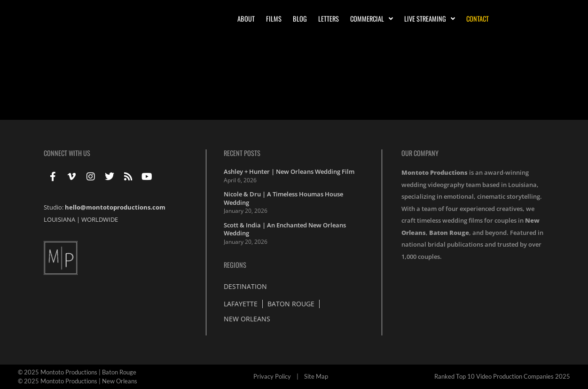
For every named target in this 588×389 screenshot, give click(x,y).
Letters (329, 19)
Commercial (372, 19)
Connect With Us (67, 153)
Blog (300, 19)
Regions (235, 265)
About (246, 19)
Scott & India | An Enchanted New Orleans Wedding (285, 229)
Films (274, 19)
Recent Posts (242, 153)
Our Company (420, 153)
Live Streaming (430, 19)
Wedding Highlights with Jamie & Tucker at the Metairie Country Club (172, 81)
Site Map (316, 376)
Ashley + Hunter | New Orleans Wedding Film (289, 171)
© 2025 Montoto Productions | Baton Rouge (77, 372)
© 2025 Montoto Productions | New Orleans (78, 381)
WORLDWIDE (100, 219)
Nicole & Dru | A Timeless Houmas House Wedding (283, 198)
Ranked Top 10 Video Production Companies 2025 (502, 376)
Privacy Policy (272, 376)
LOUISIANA (59, 219)
